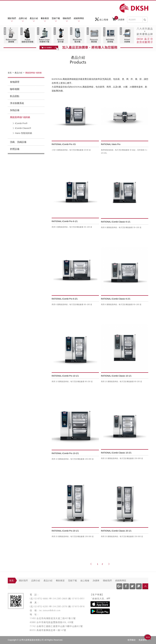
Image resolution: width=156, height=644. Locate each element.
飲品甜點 (15, 96)
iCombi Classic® (23, 128)
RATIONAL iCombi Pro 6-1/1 (65, 221)
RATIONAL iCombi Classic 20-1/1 (116, 531)
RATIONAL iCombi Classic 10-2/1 (116, 453)
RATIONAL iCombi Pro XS (64, 144)
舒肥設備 (15, 149)
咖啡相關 (15, 89)
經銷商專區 (79, 18)
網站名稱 (134, 8)
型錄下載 (56, 18)
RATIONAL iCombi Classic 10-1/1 (116, 376)
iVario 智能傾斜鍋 (23, 133)
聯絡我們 (67, 18)
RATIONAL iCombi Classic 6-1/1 (116, 222)
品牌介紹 (23, 18)
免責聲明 (143, 640)
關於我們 (12, 18)
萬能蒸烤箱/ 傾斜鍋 (20, 117)
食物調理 (15, 82)
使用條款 (132, 640)
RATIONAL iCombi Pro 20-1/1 (65, 531)
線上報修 (102, 19)
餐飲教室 (45, 18)
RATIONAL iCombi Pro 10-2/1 (65, 453)
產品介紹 (34, 18)
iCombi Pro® (21, 123)
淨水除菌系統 (17, 103)
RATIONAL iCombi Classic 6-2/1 (116, 299)
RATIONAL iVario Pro (111, 144)
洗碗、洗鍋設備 (18, 142)
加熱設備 (15, 110)
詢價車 (118, 19)
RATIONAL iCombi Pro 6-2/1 (65, 299)
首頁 (11, 581)
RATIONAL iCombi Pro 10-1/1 (65, 376)
